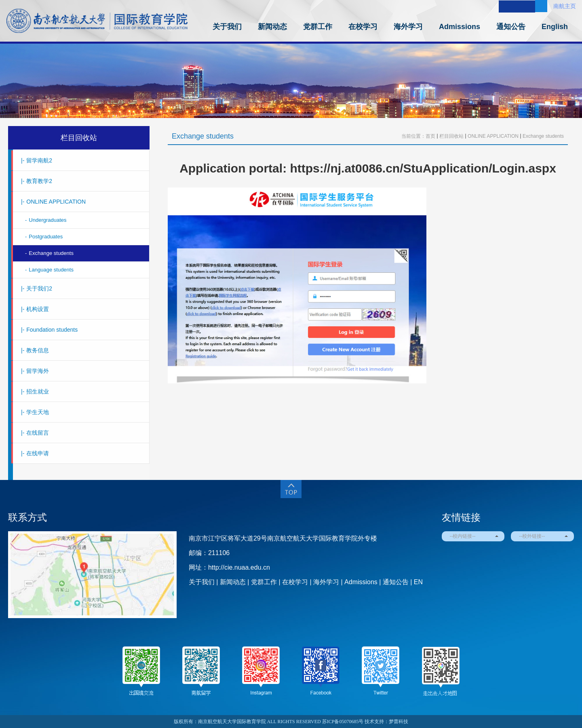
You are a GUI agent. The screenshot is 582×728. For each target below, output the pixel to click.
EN (418, 582)
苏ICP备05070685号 (343, 722)
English (555, 27)
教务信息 (35, 350)
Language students (49, 270)
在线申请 (35, 453)
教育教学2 (37, 181)
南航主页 (565, 6)
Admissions (460, 27)
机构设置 (35, 309)
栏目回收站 (79, 138)
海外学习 (408, 27)
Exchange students (49, 253)
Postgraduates (44, 237)
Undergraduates (46, 220)
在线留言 (35, 433)
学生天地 (35, 412)
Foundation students (49, 330)
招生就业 (35, 391)
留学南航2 (37, 160)
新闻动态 (272, 27)
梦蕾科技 (399, 722)
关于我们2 (37, 288)
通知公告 (511, 27)
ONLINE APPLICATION (53, 202)
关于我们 (227, 27)
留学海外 (35, 371)
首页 (430, 136)
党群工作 (318, 27)
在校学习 (363, 27)
